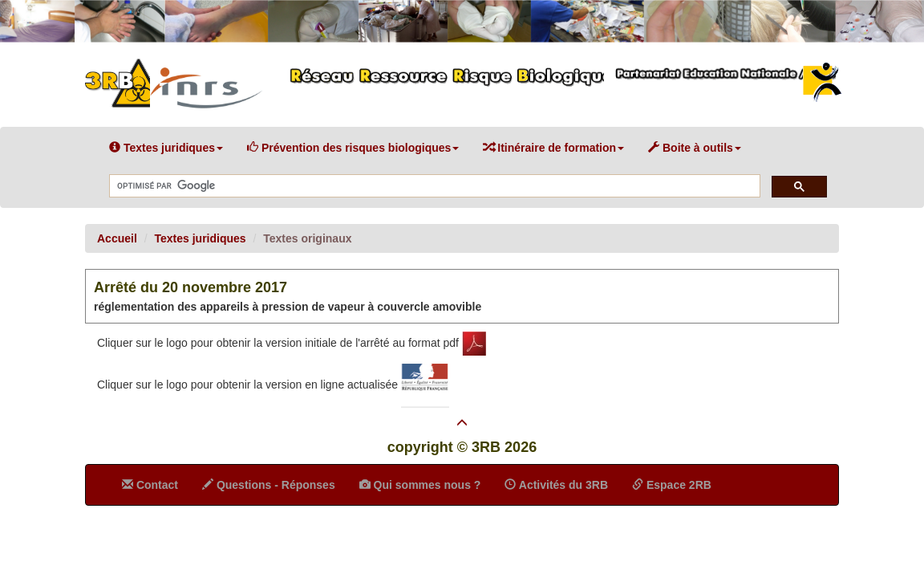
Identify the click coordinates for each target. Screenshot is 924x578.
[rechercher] (433, 187)
